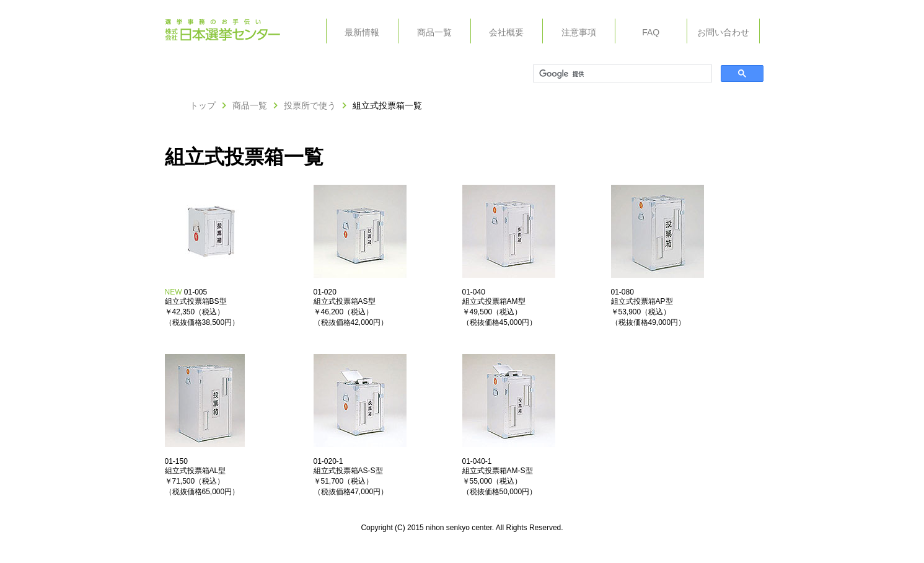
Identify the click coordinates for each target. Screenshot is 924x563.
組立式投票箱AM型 (494, 301)
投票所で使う (310, 105)
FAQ (651, 32)
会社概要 (506, 32)
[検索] (621, 74)
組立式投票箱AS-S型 (348, 471)
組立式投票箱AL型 (196, 471)
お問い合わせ (723, 32)
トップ (203, 105)
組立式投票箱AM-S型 (498, 471)
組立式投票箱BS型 (196, 301)
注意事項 (579, 32)
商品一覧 (434, 32)
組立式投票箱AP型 (642, 301)
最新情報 (362, 32)
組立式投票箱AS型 (345, 301)
